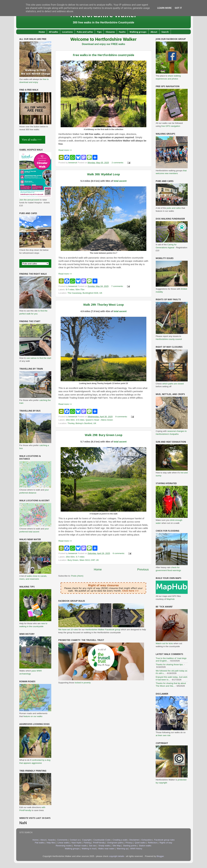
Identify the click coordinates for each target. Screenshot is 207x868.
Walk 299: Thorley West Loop (103, 305)
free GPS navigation (171, 126)
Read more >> (65, 150)
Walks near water (106, 849)
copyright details (117, 856)
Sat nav (92, 846)
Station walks (145, 846)
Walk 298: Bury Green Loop (104, 435)
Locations (67, 32)
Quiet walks (140, 843)
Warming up (122, 849)
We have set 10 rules (68, 630)
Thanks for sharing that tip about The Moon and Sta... (171, 684)
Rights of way (166, 843)
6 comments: (119, 553)
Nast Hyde (76, 843)
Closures (110, 32)
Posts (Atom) (77, 576)
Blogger (160, 856)
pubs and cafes (174, 208)
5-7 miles (70, 290)
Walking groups (138, 32)
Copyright (87, 840)
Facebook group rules (164, 840)
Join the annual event (29, 200)
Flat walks (40, 843)
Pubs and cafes (85, 32)
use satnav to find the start (39, 358)
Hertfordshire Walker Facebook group (103, 630)
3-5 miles (80, 420)
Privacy (129, 843)
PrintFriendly (99, 843)
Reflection (153, 843)
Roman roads (80, 846)
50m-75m (80, 290)
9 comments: (122, 417)
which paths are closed (173, 384)
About (154, 32)
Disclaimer (134, 840)
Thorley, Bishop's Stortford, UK (82, 423)
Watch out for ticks (164, 643)
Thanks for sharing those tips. (170, 665)
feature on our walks (33, 716)
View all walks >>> (32, 140)
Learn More (164, 8)
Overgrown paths (115, 843)
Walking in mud (89, 849)
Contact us (75, 840)
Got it (178, 8)
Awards (52, 840)
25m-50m (70, 420)
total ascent (120, 181)
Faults (122, 32)
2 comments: (118, 163)
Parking (87, 843)
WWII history (136, 849)
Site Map (117, 846)
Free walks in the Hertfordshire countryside (103, 55)
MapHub (171, 599)
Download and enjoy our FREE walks (103, 44)
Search (165, 32)
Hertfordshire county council (169, 339)
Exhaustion (147, 840)
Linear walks (63, 843)
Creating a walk (120, 840)
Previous (143, 569)
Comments (62, 840)
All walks (53, 32)
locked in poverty (83, 683)
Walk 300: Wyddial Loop (103, 174)
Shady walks (104, 846)
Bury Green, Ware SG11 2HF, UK (83, 560)
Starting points (130, 846)
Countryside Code (102, 840)
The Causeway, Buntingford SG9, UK (85, 293)
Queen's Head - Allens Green (99, 420)
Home (42, 32)
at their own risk (163, 735)
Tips (99, 32)
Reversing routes (64, 846)
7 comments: (118, 286)
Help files (51, 843)
